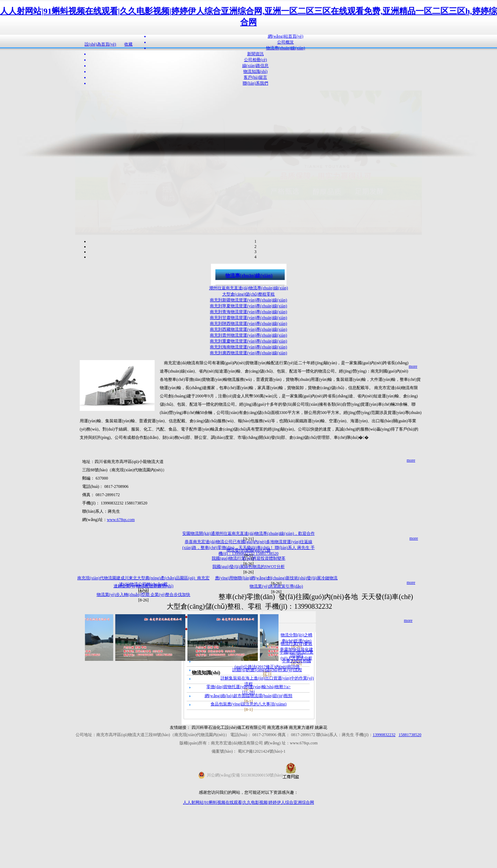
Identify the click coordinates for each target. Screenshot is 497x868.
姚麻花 (321, 790)
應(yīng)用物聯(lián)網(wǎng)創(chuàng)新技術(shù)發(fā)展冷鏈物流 (276, 640)
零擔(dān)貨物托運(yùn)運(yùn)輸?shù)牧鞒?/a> (248, 749)
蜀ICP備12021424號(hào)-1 (262, 814)
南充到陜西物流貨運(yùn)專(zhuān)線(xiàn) (248, 386)
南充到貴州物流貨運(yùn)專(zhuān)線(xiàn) (248, 398)
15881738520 (410, 797)
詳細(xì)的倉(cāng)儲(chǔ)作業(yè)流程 (267, 732)
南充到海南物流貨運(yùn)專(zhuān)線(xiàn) (248, 409)
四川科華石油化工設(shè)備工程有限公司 (229, 790)
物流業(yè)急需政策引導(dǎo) (276, 649)
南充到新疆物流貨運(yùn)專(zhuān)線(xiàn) (248, 363)
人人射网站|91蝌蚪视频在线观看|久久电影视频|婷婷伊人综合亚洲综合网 (248, 865)
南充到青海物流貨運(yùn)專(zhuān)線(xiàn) (248, 374)
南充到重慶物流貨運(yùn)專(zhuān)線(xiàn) (248, 404)
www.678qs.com (121, 582)
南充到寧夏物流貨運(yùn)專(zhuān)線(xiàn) (248, 368)
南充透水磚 (277, 790)
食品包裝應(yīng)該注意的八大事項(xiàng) (248, 766)
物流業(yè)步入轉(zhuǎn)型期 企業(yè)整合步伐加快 (144, 657)
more (413, 429)
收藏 (128, 44)
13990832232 (384, 797)
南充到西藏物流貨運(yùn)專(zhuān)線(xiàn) (248, 392)
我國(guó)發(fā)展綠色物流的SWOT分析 (248, 629)
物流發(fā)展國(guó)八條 (248, 613)
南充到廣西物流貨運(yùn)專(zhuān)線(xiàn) (248, 415)
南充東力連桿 (301, 790)
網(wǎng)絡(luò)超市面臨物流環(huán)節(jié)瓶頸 (248, 758)
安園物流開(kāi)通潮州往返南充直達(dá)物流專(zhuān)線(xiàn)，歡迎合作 (248, 596)
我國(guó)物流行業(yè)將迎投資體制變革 (248, 621)
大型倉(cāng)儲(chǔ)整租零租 (249, 357)
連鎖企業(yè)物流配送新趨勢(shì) (143, 648)
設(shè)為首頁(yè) (100, 44)
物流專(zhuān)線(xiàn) (249, 338)
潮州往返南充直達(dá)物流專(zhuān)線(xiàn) (249, 350)
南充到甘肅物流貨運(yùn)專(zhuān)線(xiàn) (248, 380)
